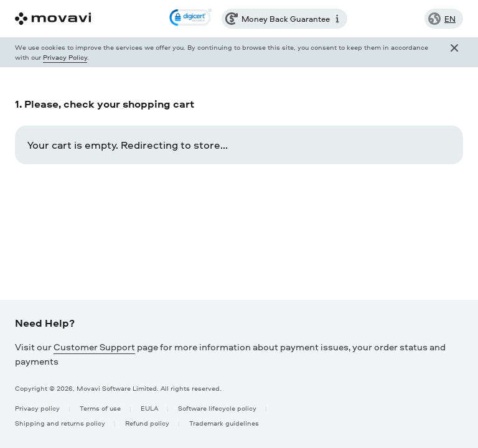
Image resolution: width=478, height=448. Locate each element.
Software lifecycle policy (217, 408)
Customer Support (94, 347)
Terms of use (100, 408)
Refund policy (147, 423)
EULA (149, 408)
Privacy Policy (65, 57)
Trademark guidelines (224, 423)
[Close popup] (454, 52)
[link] (190, 19)
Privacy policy (37, 408)
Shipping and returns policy (60, 423)
